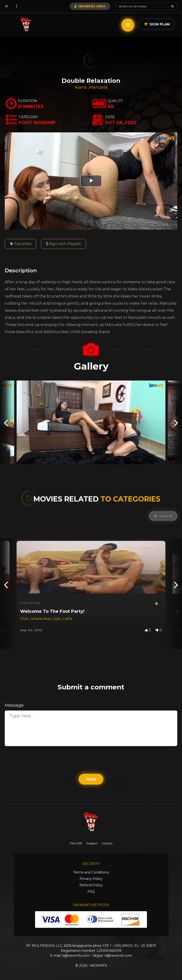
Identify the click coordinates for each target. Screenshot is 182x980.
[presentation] (6, 422)
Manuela (98, 87)
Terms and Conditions (91, 872)
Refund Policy (91, 885)
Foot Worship (30, 603)
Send (91, 779)
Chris (25, 619)
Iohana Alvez (41, 619)
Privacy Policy (91, 879)
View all (163, 516)
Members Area (90, 6)
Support (92, 843)
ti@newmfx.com (76, 956)
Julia (57, 619)
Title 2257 (76, 843)
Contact (107, 843)
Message (14, 705)
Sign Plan (157, 24)
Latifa (67, 619)
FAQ (91, 892)
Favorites (20, 244)
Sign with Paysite (64, 244)
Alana (81, 87)
